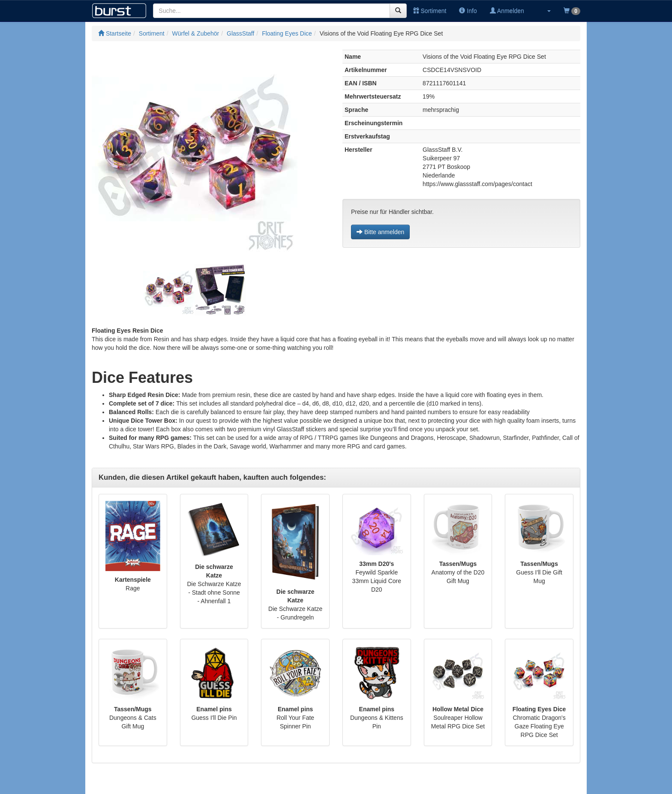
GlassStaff (240, 33)
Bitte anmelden (380, 232)
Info (468, 11)
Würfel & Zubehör (196, 33)
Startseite (115, 33)
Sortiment (430, 11)
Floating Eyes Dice (287, 33)
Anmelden (507, 11)
